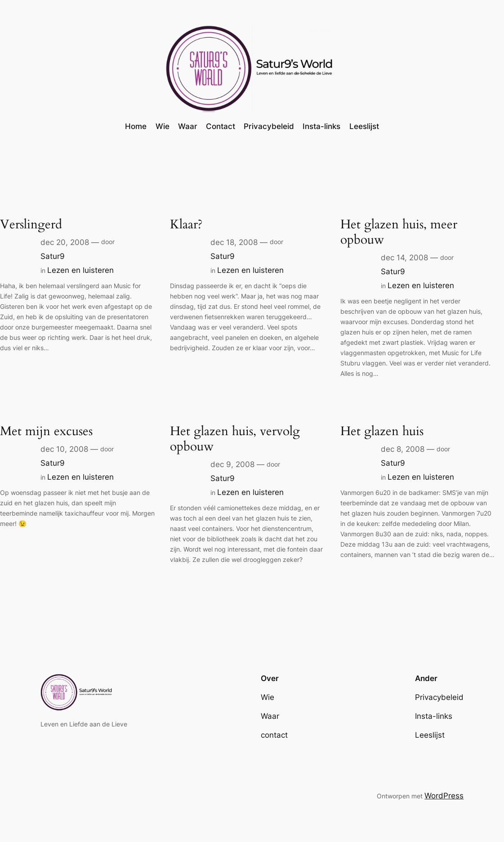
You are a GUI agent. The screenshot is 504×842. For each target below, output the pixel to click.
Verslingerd (31, 224)
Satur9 (53, 256)
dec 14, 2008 (404, 258)
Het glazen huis (382, 431)
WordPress (444, 796)
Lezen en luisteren (80, 270)
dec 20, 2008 (65, 242)
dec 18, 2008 (234, 242)
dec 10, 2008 (64, 449)
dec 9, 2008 (232, 464)
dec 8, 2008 (403, 449)
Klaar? (186, 224)
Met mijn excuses (46, 431)
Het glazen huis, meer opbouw (399, 232)
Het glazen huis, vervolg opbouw (235, 439)
